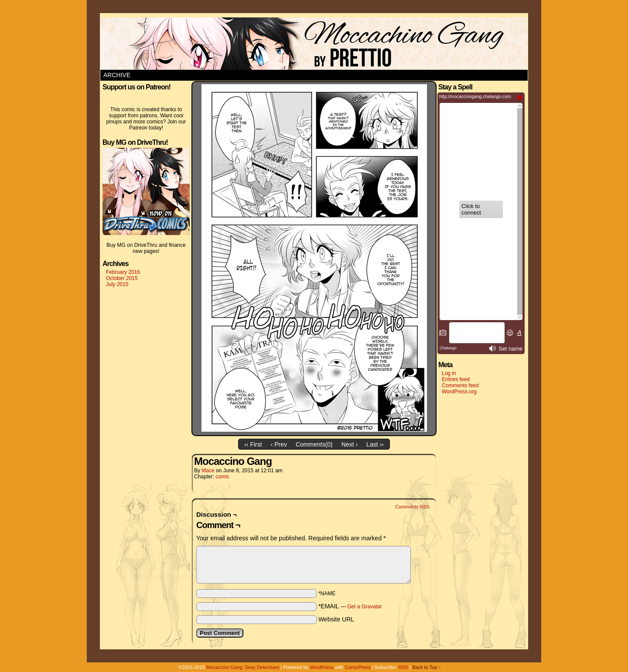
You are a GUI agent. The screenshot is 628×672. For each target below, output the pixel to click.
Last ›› (375, 444)
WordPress (321, 667)
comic (222, 477)
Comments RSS (412, 507)
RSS (404, 667)
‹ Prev (279, 444)
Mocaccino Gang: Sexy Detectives (243, 667)
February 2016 (123, 272)
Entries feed (456, 379)
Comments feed (460, 385)
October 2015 (122, 278)
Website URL (336, 619)
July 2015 (117, 284)
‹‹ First (253, 444)
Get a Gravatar (364, 607)
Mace (208, 471)
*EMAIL (350, 606)
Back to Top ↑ (427, 667)
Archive (117, 75)
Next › (350, 444)
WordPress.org (459, 392)
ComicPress (357, 667)
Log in (449, 373)
